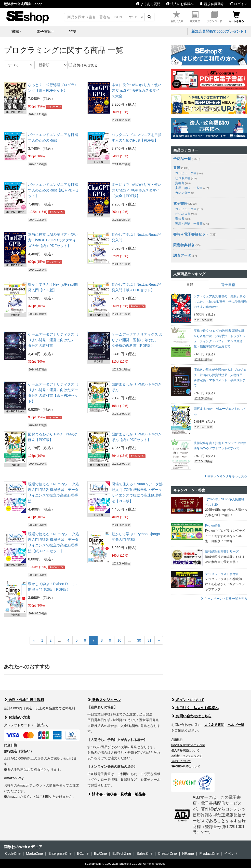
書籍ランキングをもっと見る (225, 476)
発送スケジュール (104, 700)
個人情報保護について (185, 750)
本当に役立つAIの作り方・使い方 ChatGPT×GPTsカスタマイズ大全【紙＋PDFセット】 (53, 240)
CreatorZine (167, 853)
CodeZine (13, 853)
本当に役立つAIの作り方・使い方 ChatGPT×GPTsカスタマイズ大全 (136, 91)
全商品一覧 (182, 159)
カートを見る (236, 17)
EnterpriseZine (60, 853)
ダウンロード (214, 17)
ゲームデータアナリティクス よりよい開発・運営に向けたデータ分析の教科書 (54, 340)
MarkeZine (34, 853)
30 (139, 640)
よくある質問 (148, 4)
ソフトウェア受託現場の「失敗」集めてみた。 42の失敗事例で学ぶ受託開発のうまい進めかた (220, 302)
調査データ (182, 255)
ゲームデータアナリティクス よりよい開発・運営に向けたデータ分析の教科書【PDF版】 (137, 340)
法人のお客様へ (180, 4)
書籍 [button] (15, 31)
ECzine (83, 853)
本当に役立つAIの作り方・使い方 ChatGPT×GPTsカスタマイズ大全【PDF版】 (136, 190)
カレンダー (184, 193)
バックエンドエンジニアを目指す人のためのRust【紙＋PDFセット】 (53, 190)
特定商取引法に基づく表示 (188, 745)
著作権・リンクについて (187, 756)
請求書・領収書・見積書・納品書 (116, 794)
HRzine (188, 853)
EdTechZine (122, 853)
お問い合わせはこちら (191, 716)
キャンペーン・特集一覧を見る (224, 599)
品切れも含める (83, 65)
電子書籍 (180, 203)
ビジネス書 (186, 178)
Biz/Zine (101, 853)
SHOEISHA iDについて (186, 766)
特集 (73, 31)
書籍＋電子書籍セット (191, 234)
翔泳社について (181, 761)
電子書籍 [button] (44, 31)
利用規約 (177, 740)
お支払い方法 (17, 717)
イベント (231, 853)
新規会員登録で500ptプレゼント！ (219, 31)
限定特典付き (184, 245)
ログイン (238, 4)
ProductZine (209, 853)
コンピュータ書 (189, 173)
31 (150, 640)
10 (120, 640)
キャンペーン (54, 107)
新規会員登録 (212, 4)
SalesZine (144, 853)
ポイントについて (188, 700)
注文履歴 (195, 17)
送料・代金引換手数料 (24, 700)
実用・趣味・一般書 (192, 188)
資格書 (183, 183)
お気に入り (177, 17)
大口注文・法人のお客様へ (195, 708)
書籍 (177, 168)
